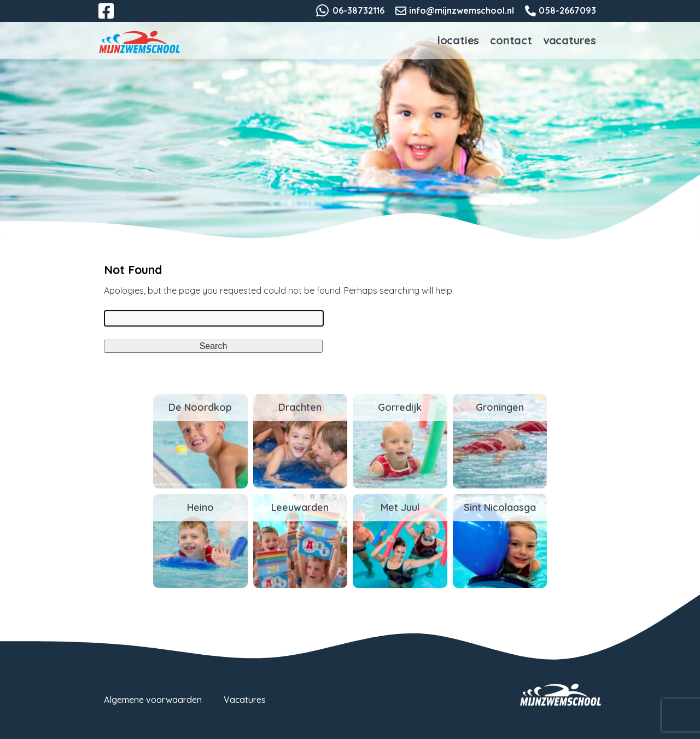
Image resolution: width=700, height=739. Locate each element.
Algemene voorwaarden (153, 700)
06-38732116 (358, 10)
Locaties (458, 40)
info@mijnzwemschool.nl (462, 10)
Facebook (114, 18)
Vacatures (570, 40)
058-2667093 (567, 10)
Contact (511, 40)
